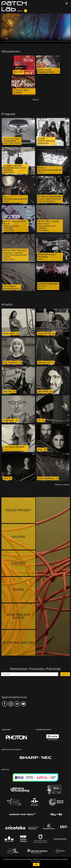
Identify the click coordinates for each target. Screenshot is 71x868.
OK (36, 864)
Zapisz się (65, 595)
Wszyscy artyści (62, 485)
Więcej (36, 100)
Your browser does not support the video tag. (35, 29)
